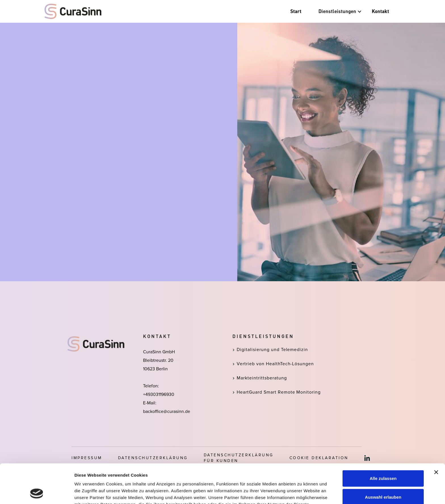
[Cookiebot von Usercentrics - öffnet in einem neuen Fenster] (37, 493)
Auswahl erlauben (383, 460)
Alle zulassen (383, 441)
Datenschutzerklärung (210, 474)
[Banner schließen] (436, 435)
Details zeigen (302, 493)
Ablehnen (383, 479)
